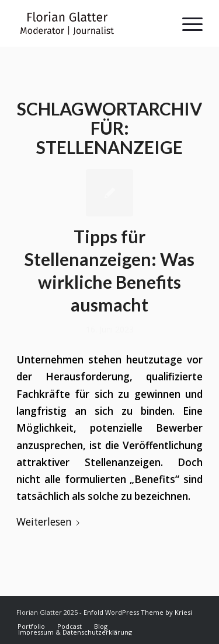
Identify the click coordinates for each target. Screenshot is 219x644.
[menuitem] (31, 626)
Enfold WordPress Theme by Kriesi (138, 612)
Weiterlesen (50, 522)
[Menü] (187, 23)
